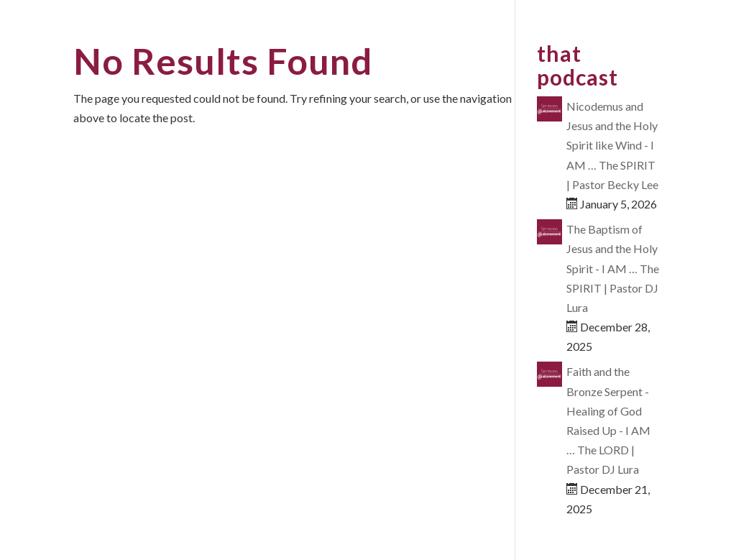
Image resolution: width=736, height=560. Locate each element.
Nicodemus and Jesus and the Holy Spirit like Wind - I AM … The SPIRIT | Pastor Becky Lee (612, 145)
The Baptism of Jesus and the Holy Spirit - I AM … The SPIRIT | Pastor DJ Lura (613, 268)
